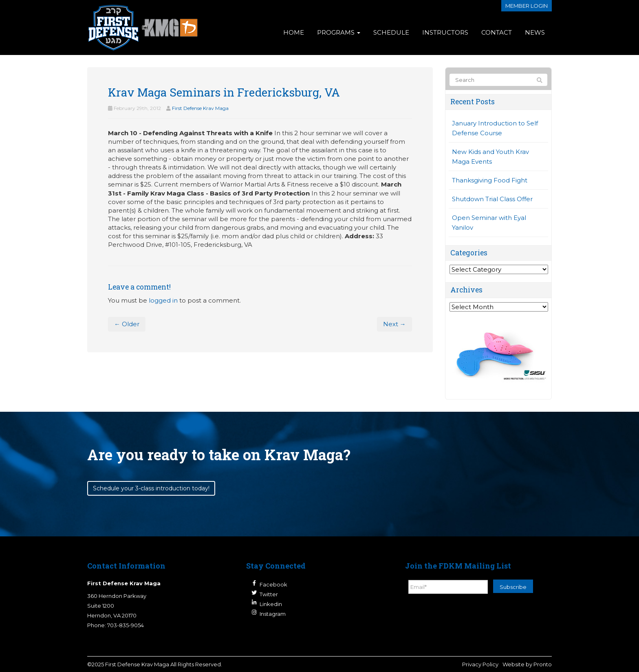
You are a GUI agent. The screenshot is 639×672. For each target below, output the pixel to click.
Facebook (273, 584)
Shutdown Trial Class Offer (492, 199)
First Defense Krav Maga (200, 108)
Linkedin (271, 604)
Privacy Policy (480, 664)
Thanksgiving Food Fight (490, 180)
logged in (163, 300)
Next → (394, 324)
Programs (339, 32)
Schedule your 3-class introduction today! (151, 488)
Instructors (445, 32)
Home (294, 32)
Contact (497, 32)
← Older (127, 324)
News (535, 32)
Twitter (269, 594)
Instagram (273, 614)
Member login (527, 6)
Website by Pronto (527, 664)
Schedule (391, 32)
